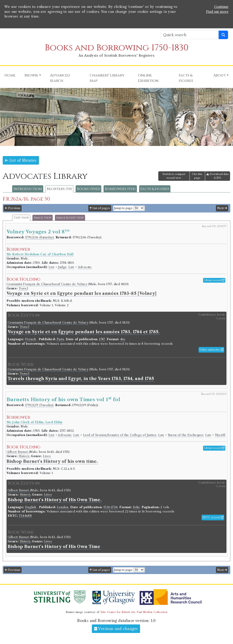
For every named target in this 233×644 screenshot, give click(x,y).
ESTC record (213, 517)
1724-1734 (111, 507)
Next (222, 208)
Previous (13, 208)
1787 (102, 339)
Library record (214, 280)
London (63, 507)
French (31, 339)
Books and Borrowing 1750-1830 (117, 48)
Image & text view (70, 218)
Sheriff (220, 435)
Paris (60, 339)
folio (136, 507)
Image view (43, 218)
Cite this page (197, 176)
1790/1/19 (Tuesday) (39, 405)
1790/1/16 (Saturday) (40, 237)
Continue (221, 7)
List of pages (100, 208)
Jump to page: (123, 208)
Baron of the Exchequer (186, 435)
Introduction (28, 189)
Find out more (217, 12)
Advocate (85, 267)
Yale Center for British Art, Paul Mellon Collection (134, 612)
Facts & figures (155, 189)
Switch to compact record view (174, 176)
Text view (21, 218)
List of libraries (21, 160)
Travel (23, 288)
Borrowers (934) (120, 189)
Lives (47, 456)
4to (123, 339)
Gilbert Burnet (18, 452)
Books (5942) (88, 189)
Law (52, 267)
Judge (62, 267)
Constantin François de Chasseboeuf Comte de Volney (47, 284)
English (31, 507)
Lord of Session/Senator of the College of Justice (120, 435)
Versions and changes (116, 629)
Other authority (211, 350)
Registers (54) (59, 189)
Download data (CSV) (217, 176)
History (24, 456)
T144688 (25, 516)
